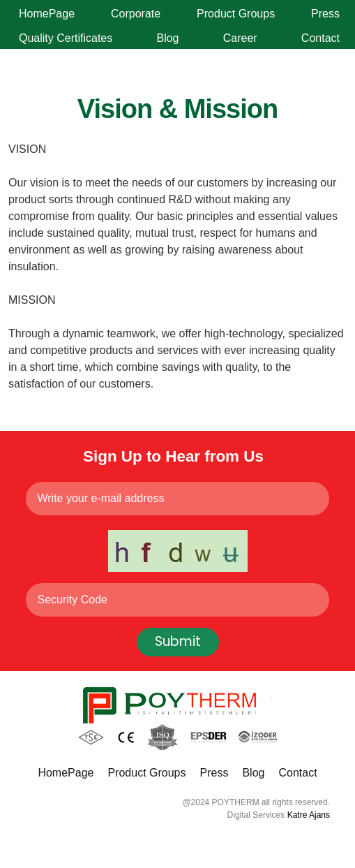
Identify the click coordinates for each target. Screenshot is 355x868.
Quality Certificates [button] (66, 38)
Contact (320, 38)
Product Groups (236, 14)
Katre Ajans (309, 815)
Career (240, 38)
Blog (167, 38)
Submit (178, 641)
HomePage (47, 14)
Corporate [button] (136, 14)
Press (325, 14)
